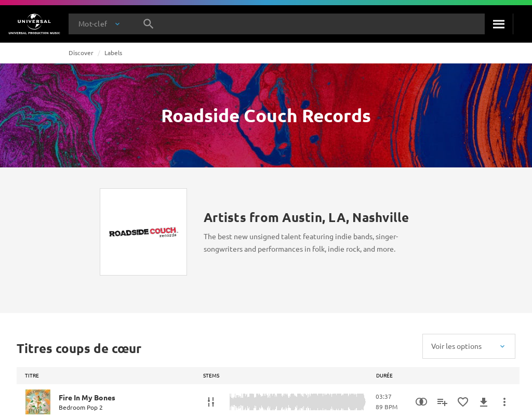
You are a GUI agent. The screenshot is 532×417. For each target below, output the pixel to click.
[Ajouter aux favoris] (463, 402)
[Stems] (211, 402)
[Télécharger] (484, 402)
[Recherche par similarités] (421, 402)
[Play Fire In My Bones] (38, 402)
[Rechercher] (499, 24)
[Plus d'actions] (504, 402)
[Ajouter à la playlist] (442, 402)
